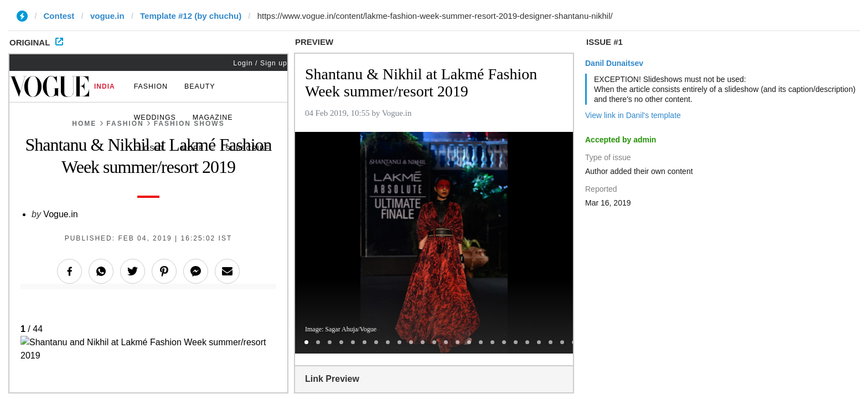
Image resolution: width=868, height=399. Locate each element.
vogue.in (107, 16)
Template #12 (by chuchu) (191, 16)
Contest (59, 16)
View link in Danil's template (633, 115)
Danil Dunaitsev (614, 63)
